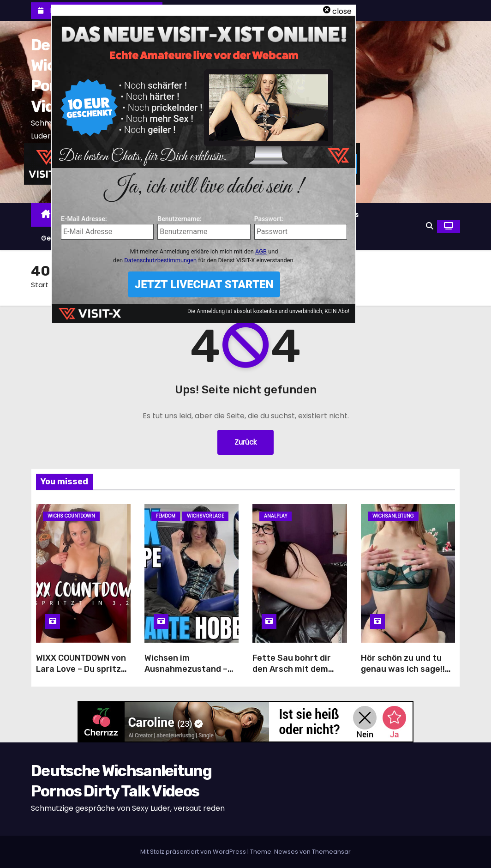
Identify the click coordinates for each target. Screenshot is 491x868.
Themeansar (331, 852)
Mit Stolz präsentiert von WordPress (194, 852)
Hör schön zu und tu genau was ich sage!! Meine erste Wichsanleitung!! (403, 675)
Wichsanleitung (393, 516)
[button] (430, 226)
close (342, 11)
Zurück (245, 442)
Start (40, 285)
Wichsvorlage (205, 516)
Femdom (166, 516)
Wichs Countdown (71, 516)
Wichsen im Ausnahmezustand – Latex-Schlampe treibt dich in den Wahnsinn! (191, 675)
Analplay (275, 516)
